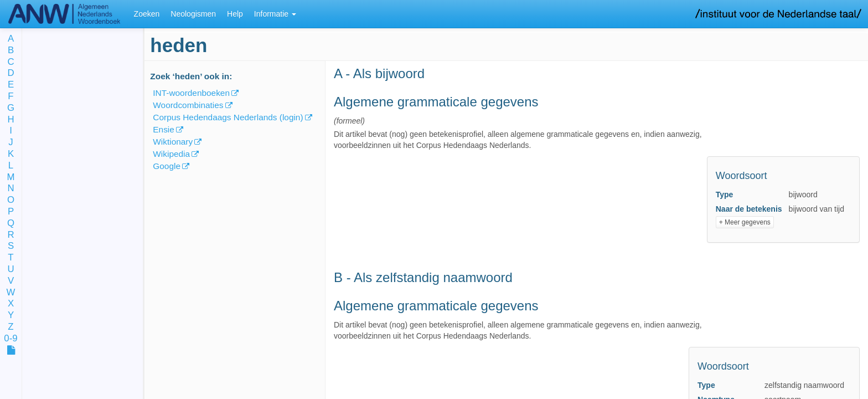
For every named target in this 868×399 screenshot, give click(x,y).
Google (167, 166)
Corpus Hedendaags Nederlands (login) (228, 117)
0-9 (11, 339)
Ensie (164, 129)
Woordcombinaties (188, 105)
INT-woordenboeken (191, 93)
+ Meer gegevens (745, 222)
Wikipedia (171, 154)
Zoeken (147, 14)
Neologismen (193, 14)
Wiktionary (173, 142)
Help (235, 14)
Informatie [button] (275, 14)
